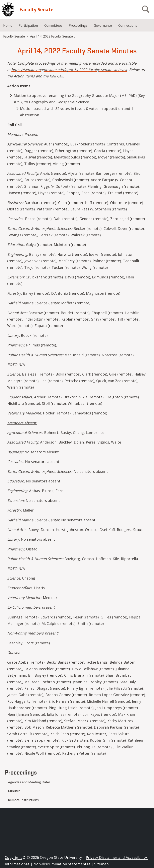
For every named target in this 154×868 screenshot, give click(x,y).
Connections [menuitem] (128, 25)
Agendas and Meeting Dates (29, 782)
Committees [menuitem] (53, 25)
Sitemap (101, 864)
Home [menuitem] (8, 25)
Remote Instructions (23, 800)
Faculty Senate (36, 10)
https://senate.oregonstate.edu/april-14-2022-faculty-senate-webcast (69, 70)
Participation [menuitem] (28, 25)
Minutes (14, 791)
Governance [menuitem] (103, 25)
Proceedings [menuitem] (78, 25)
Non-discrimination (62, 864)
